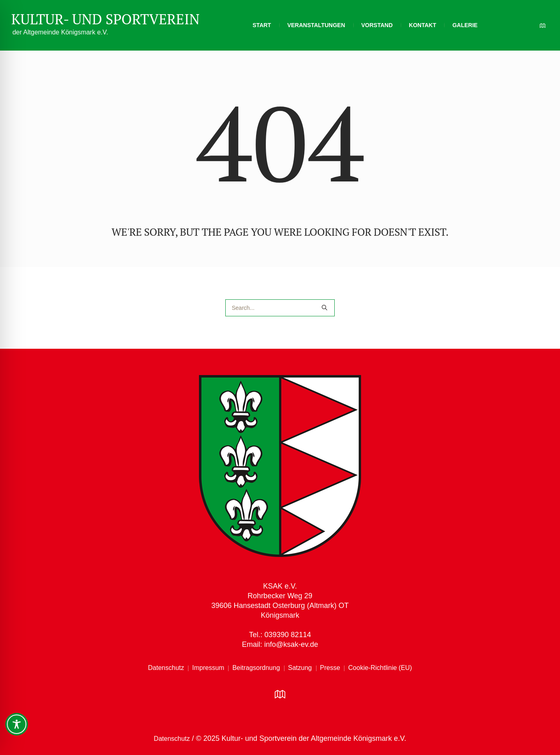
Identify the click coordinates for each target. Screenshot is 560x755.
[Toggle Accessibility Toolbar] (17, 724)
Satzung (300, 668)
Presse (330, 668)
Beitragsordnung (256, 668)
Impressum (208, 668)
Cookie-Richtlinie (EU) (380, 668)
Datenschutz (166, 668)
